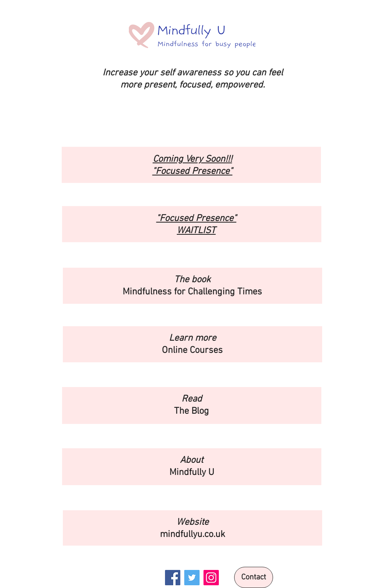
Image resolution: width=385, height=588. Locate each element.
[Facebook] (173, 578)
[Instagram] (211, 578)
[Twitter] (192, 578)
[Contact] (254, 577)
